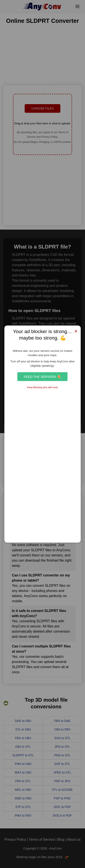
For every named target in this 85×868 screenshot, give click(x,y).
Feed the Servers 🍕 (42, 376)
